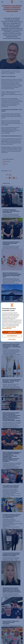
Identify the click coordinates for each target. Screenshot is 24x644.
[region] (12, 322)
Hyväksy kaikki (12, 332)
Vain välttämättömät (12, 336)
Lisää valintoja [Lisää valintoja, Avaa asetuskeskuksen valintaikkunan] (12, 339)
